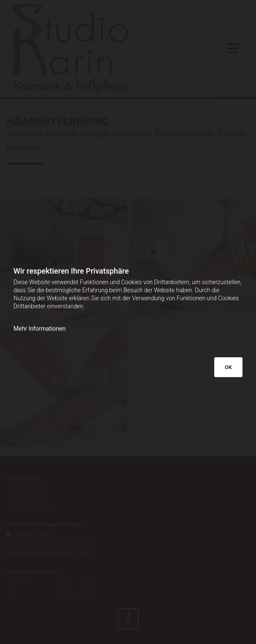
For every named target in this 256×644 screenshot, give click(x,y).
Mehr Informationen (39, 329)
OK (228, 367)
